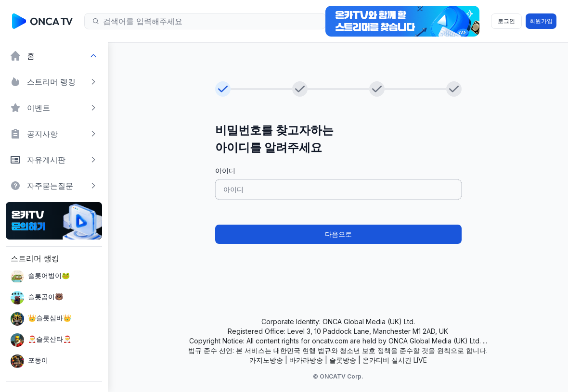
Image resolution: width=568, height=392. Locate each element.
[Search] (208, 21)
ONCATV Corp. (342, 376)
